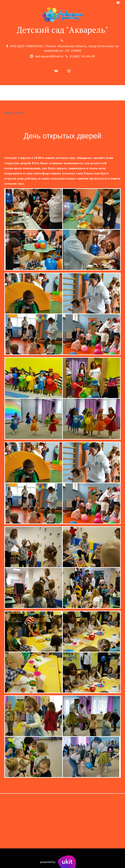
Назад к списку (13, 113)
